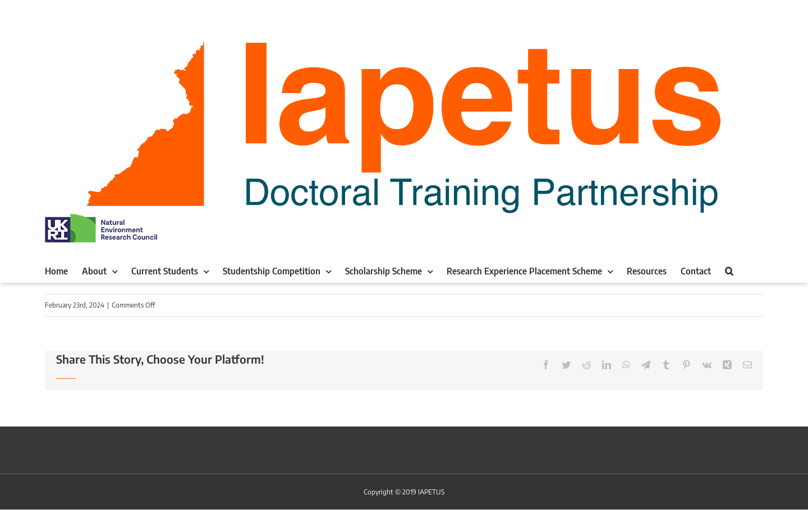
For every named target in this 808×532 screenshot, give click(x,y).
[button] (729, 271)
